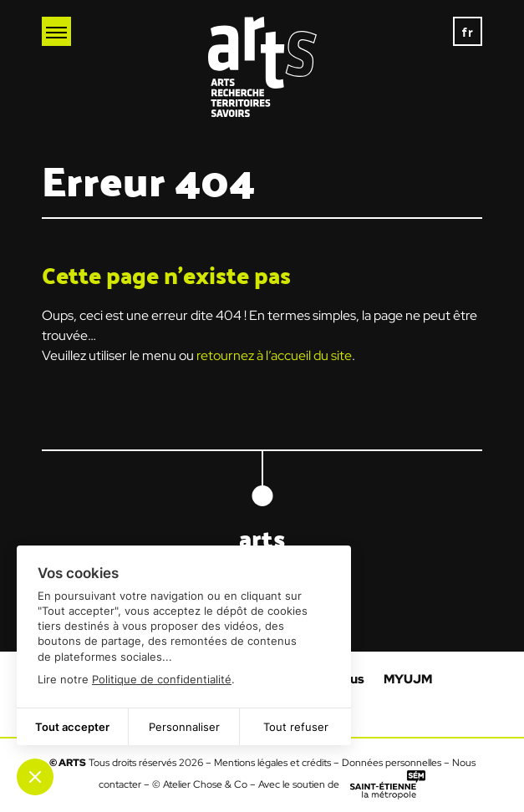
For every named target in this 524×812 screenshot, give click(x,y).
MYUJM (408, 679)
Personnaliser (184, 727)
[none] (468, 31)
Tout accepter (72, 727)
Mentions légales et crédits (272, 763)
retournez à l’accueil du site (274, 355)
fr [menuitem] (468, 31)
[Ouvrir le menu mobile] (56, 31)
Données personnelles (392, 763)
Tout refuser (296, 727)
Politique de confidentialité (162, 679)
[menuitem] (468, 31)
